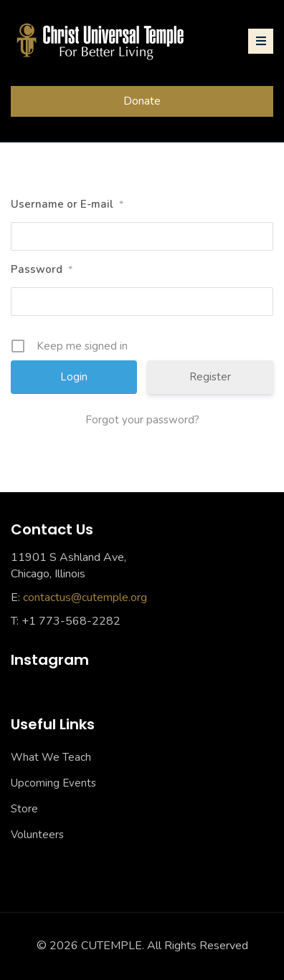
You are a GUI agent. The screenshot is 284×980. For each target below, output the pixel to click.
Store (24, 809)
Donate (142, 101)
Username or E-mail (67, 205)
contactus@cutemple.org (85, 597)
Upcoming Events (53, 783)
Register (210, 377)
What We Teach (51, 757)
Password (42, 270)
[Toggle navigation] (261, 41)
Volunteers (37, 835)
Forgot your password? (142, 420)
